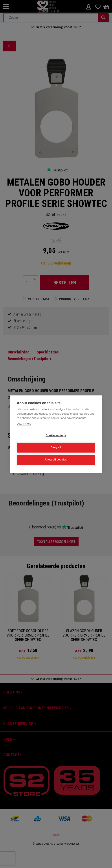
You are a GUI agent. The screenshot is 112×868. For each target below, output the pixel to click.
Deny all (56, 447)
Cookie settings (56, 435)
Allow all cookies (56, 460)
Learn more (24, 424)
